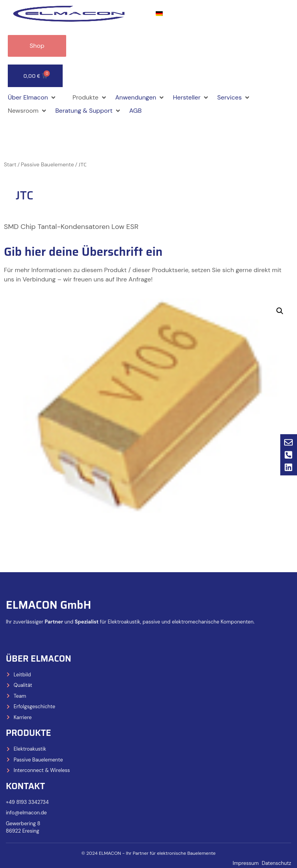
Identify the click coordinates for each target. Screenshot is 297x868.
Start (10, 164)
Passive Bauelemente (47, 164)
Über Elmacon (39, 659)
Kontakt (25, 786)
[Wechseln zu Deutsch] (159, 14)
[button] (32, 98)
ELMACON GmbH (48, 605)
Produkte (28, 733)
